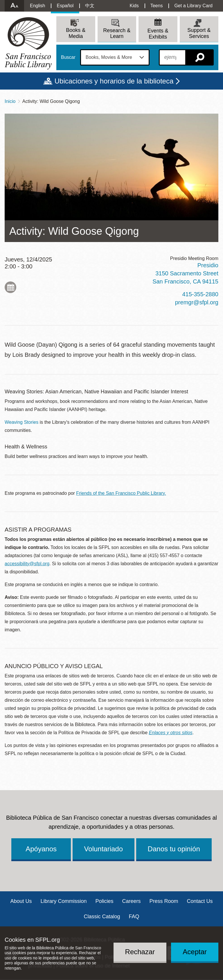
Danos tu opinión (174, 849)
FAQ (134, 917)
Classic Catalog (102, 917)
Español (65, 6)
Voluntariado (104, 849)
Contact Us (200, 901)
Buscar (68, 57)
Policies (104, 901)
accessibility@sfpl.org (27, 564)
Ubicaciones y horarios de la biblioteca (114, 81)
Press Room (164, 901)
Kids (134, 6)
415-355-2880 (200, 294)
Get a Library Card (193, 6)
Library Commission (63, 901)
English (37, 6)
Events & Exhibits (158, 34)
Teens (157, 6)
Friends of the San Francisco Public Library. (121, 493)
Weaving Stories (21, 422)
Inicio (10, 101)
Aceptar (195, 952)
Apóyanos (41, 849)
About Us (21, 901)
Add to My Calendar (10, 287)
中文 (90, 6)
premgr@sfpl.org (197, 302)
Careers (132, 901)
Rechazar (140, 952)
